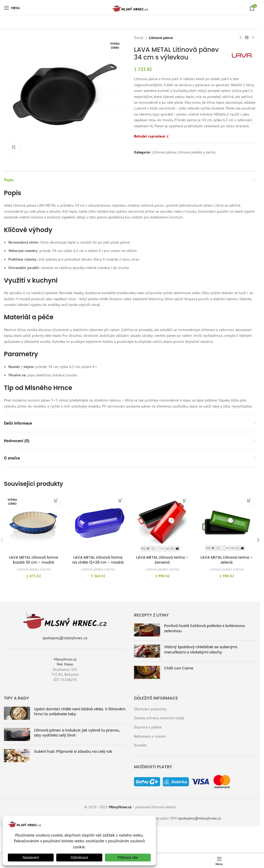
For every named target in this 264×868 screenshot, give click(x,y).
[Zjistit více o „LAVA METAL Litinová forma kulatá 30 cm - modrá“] (56, 501)
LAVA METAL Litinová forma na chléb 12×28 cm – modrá (98, 560)
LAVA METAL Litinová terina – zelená (226, 560)
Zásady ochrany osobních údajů (159, 718)
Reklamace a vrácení (150, 736)
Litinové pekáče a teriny (196, 152)
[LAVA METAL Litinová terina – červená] (162, 523)
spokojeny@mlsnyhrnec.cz (200, 818)
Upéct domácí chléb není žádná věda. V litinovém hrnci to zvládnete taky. (80, 712)
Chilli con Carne (179, 668)
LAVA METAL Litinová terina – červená (162, 560)
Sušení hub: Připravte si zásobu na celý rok (73, 751)
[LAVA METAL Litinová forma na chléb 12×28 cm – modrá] (98, 523)
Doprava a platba (148, 727)
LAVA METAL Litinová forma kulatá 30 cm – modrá (33, 560)
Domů (139, 38)
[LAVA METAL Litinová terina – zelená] (227, 523)
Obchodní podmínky (150, 709)
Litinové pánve (161, 38)
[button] (120, 501)
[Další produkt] (253, 38)
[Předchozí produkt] (240, 38)
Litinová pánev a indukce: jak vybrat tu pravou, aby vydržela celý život (77, 733)
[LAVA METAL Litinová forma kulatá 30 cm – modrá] (33, 523)
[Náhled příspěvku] (147, 630)
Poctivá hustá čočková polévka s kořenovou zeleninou (204, 628)
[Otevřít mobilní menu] (12, 8)
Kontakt (140, 745)
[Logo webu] (130, 8)
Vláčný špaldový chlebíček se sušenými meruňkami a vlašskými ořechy (201, 650)
